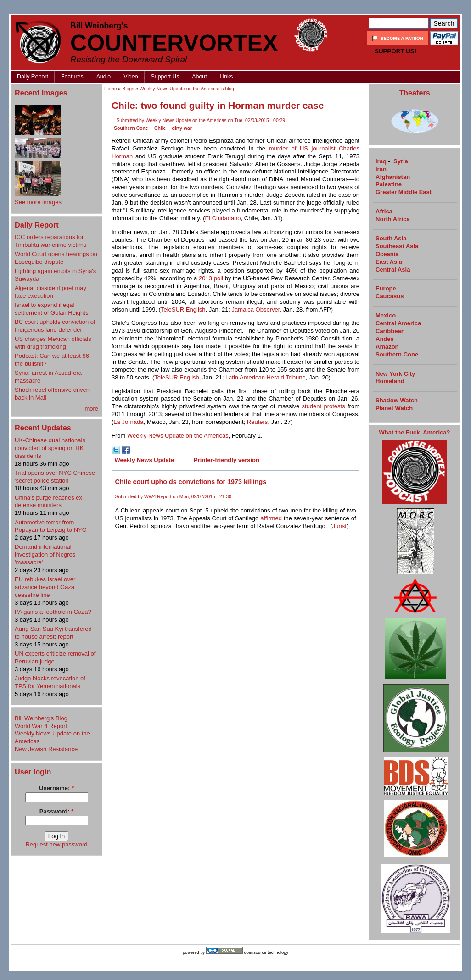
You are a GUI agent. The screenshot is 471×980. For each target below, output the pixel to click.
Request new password (56, 844)
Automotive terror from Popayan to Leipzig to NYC (50, 526)
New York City (395, 374)
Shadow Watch (397, 400)
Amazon (387, 347)
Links (227, 77)
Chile (160, 128)
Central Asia (393, 270)
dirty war (182, 128)
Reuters (258, 422)
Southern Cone (131, 128)
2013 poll (211, 278)
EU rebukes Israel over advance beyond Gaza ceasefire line (45, 587)
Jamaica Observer (256, 309)
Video (131, 77)
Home (111, 89)
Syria (401, 161)
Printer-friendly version (227, 460)
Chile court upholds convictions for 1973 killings (191, 482)
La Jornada (128, 422)
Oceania (387, 254)
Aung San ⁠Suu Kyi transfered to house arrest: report (53, 633)
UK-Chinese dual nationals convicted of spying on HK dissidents (50, 448)
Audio (104, 77)
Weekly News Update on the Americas (178, 436)
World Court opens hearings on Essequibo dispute (56, 258)
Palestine (389, 184)
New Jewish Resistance (46, 749)
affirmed (271, 518)
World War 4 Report (41, 726)
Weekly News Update (145, 460)
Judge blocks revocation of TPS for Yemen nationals (50, 682)
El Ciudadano (223, 218)
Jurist (339, 526)
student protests (324, 406)
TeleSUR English (183, 309)
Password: (56, 811)
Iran (381, 169)
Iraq (381, 161)
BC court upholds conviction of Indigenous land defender (55, 326)
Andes (385, 339)
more (91, 409)
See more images (38, 202)
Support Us (165, 77)
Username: (56, 788)
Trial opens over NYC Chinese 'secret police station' (55, 477)
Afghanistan (393, 177)
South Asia (391, 238)
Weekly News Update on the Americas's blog (187, 89)
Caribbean (390, 331)
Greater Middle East (404, 192)
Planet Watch (394, 408)
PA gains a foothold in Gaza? (53, 612)
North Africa (393, 219)
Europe (386, 288)
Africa (384, 211)
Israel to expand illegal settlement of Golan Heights (51, 309)
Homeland (390, 381)
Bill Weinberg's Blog (41, 718)
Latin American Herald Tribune (266, 377)
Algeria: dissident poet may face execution (50, 292)
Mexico (386, 315)
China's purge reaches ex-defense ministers (49, 501)
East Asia (389, 262)
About (199, 77)
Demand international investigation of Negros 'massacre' (45, 554)
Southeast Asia (397, 246)
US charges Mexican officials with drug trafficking (53, 343)
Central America (398, 323)
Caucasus (390, 296)
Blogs (128, 89)
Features (72, 77)
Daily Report (33, 77)
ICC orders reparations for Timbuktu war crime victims (50, 241)
